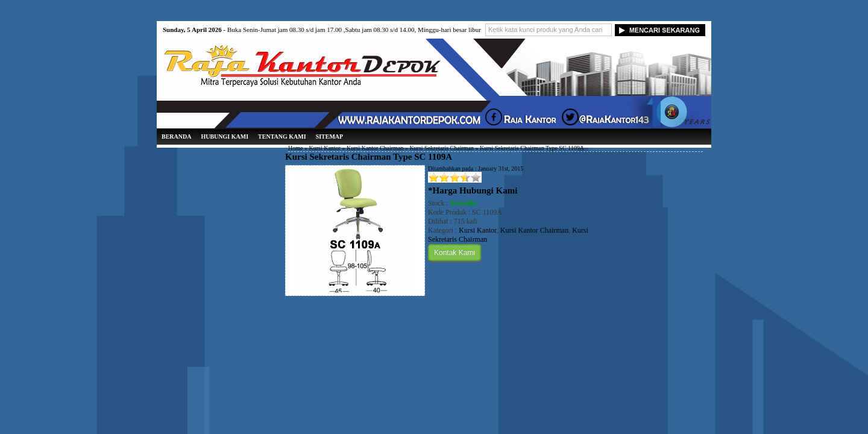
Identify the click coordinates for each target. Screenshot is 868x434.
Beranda (176, 137)
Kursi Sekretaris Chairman (442, 148)
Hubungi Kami (225, 137)
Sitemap (330, 137)
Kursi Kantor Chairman (375, 148)
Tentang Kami (282, 137)
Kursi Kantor (325, 148)
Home (295, 148)
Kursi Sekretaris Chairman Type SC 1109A (369, 157)
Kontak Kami (454, 253)
